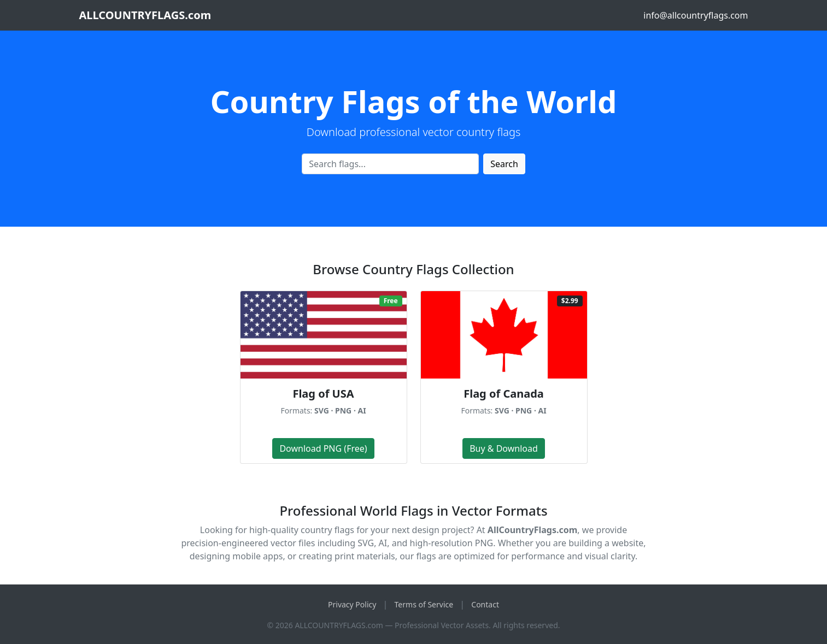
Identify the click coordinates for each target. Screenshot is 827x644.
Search (504, 164)
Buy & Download (504, 448)
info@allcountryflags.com (696, 15)
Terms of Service (424, 604)
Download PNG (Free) (323, 448)
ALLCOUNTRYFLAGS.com (145, 15)
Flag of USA (323, 394)
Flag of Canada (504, 394)
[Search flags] (390, 164)
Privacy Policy (352, 604)
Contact (485, 604)
